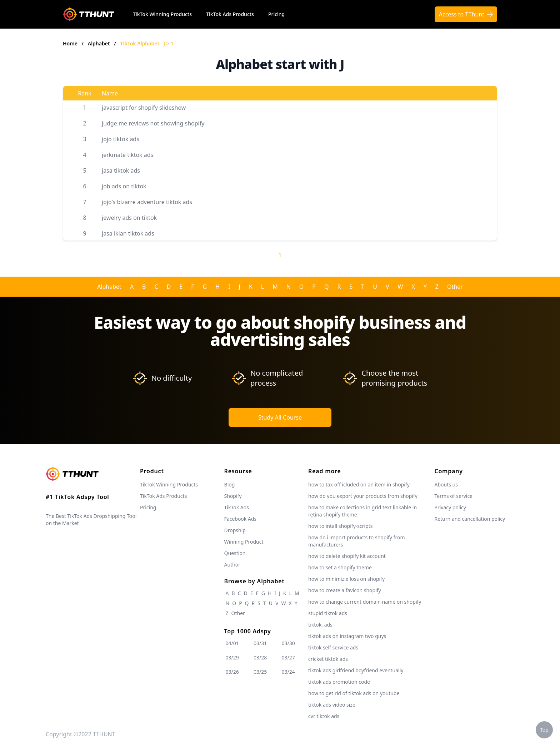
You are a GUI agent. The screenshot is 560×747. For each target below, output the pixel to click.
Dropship (235, 530)
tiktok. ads (320, 625)
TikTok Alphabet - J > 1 (147, 43)
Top (544, 730)
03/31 (260, 643)
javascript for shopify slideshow (144, 108)
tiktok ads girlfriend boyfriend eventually (356, 670)
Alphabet (100, 43)
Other (455, 287)
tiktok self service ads (333, 647)
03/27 (288, 657)
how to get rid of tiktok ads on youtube (354, 693)
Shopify (233, 496)
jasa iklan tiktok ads (128, 233)
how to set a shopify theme (340, 567)
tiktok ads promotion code (339, 682)
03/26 (232, 672)
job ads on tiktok (124, 186)
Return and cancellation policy (470, 519)
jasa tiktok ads (121, 170)
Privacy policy (450, 507)
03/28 (260, 657)
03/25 (260, 672)
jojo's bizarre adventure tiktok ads (147, 202)
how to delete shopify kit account (347, 556)
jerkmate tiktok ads (127, 155)
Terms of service (453, 496)
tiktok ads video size (332, 705)
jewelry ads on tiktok (129, 218)
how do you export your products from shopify (363, 496)
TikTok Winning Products (162, 14)
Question (235, 553)
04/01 (232, 643)
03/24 (288, 672)
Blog (230, 484)
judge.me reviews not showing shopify (153, 123)
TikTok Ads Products (230, 14)
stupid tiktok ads (328, 613)
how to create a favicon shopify (345, 590)
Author (232, 565)
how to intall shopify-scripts (340, 526)
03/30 (288, 643)
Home (70, 43)
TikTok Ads (237, 507)
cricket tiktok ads (328, 659)
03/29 (232, 657)
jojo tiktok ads (121, 139)
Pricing (276, 14)
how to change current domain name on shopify (365, 602)
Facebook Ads (241, 519)
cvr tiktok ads (324, 716)
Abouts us (446, 484)
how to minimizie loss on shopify (346, 579)
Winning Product (244, 542)
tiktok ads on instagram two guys (347, 636)
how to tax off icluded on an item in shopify (359, 484)
